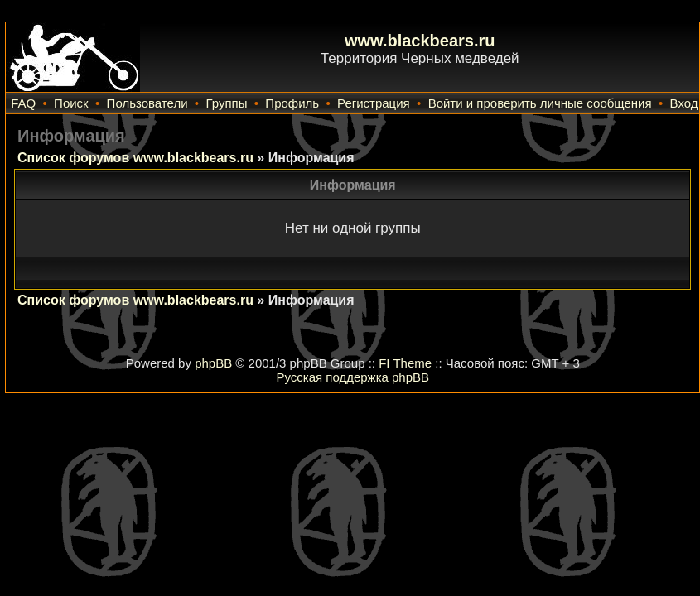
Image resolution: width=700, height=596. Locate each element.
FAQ (23, 103)
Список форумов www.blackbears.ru (135, 158)
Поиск (71, 103)
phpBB (213, 363)
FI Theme (405, 363)
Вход (684, 103)
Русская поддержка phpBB (352, 377)
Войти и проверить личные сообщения (540, 103)
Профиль (292, 103)
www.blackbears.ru (420, 41)
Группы (226, 103)
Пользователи (147, 103)
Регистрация (374, 103)
